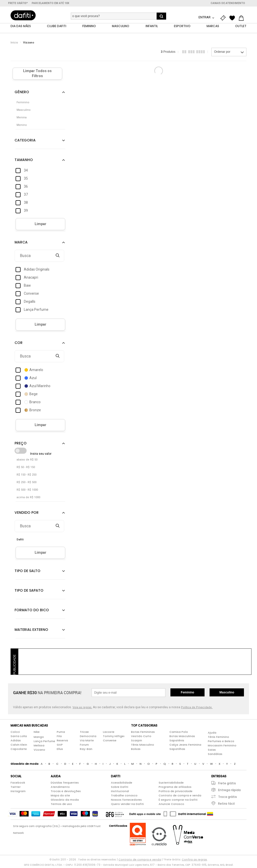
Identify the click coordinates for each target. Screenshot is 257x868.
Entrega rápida (229, 791)
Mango (39, 738)
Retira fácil (226, 805)
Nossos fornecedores (126, 801)
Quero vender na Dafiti (127, 805)
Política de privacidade (176, 792)
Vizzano (29, 44)
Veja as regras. (82, 709)
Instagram (18, 792)
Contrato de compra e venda (180, 797)
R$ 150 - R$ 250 (26, 476)
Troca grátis (228, 798)
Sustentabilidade (171, 784)
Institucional (120, 792)
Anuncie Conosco (171, 805)
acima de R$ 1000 (28, 499)
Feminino (187, 694)
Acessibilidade (122, 784)
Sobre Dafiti (120, 788)
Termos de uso (61, 805)
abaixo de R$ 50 (27, 461)
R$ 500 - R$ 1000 (27, 491)
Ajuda (212, 734)
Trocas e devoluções (66, 792)
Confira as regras (194, 861)
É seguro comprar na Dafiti (178, 801)
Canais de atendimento (228, 3)
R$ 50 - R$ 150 (26, 468)
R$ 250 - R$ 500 (26, 483)
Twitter (16, 788)
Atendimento (60, 788)
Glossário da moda (65, 801)
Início (14, 44)
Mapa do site (60, 797)
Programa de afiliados (175, 788)
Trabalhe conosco (124, 797)
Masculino (227, 694)
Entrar (205, 17)
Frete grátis (227, 784)
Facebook (18, 784)
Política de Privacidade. (197, 709)
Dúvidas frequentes (65, 784)
